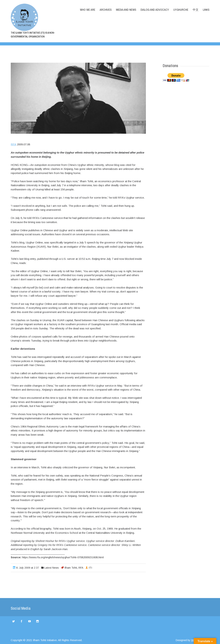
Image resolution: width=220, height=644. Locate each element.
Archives (106, 10)
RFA (13, 144)
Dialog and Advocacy (155, 10)
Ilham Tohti (71, 568)
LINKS (206, 10)
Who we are (88, 10)
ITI (90, 568)
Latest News (52, 568)
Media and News (126, 10)
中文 (196, 10)
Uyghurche (181, 10)
